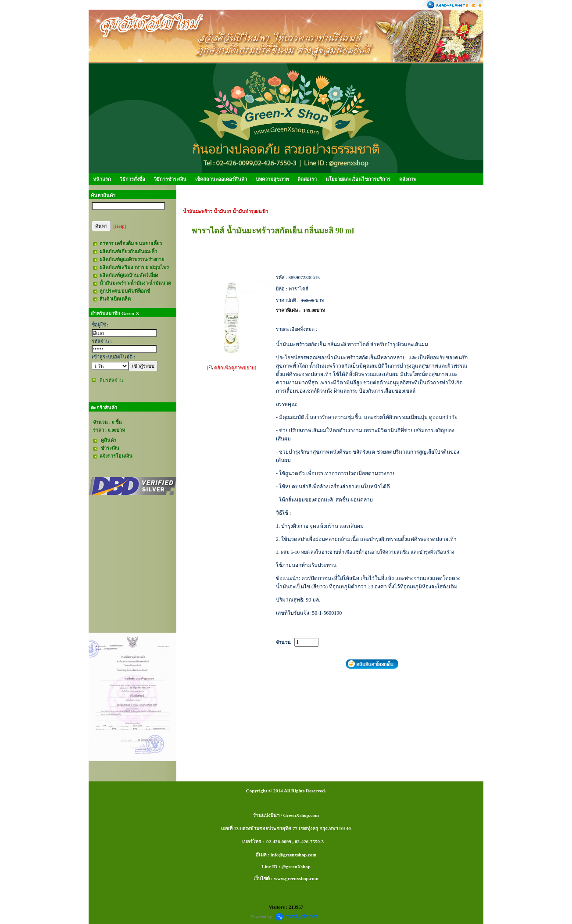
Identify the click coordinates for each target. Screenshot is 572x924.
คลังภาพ (408, 179)
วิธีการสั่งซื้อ (132, 179)
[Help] (120, 226)
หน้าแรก (102, 179)
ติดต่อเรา (307, 179)
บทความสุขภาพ (272, 179)
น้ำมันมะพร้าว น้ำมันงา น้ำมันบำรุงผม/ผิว (225, 211)
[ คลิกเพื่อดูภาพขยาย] (232, 368)
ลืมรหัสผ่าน (111, 380)
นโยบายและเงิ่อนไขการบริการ (358, 179)
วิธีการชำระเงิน (170, 179)
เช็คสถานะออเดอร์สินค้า (221, 179)
